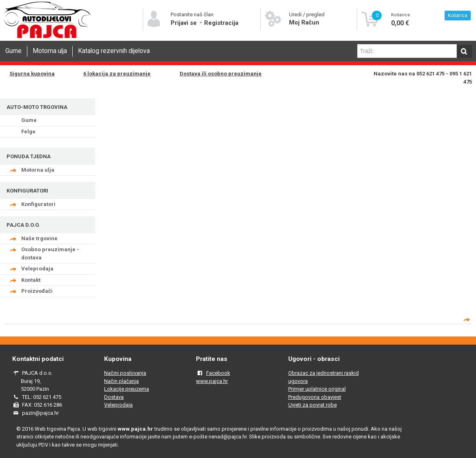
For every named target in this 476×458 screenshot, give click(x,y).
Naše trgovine (39, 238)
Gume (13, 51)
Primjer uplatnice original (317, 389)
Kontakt (31, 280)
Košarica (458, 15)
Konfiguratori (38, 204)
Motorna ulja (50, 51)
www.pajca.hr (212, 381)
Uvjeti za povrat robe (313, 405)
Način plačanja (121, 381)
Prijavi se (185, 23)
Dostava (114, 397)
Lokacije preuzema (127, 389)
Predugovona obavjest (315, 397)
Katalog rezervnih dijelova (114, 51)
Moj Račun (304, 22)
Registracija (221, 23)
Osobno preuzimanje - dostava (50, 253)
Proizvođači (37, 291)
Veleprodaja (37, 269)
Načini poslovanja (125, 373)
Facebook (218, 373)
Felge (28, 132)
